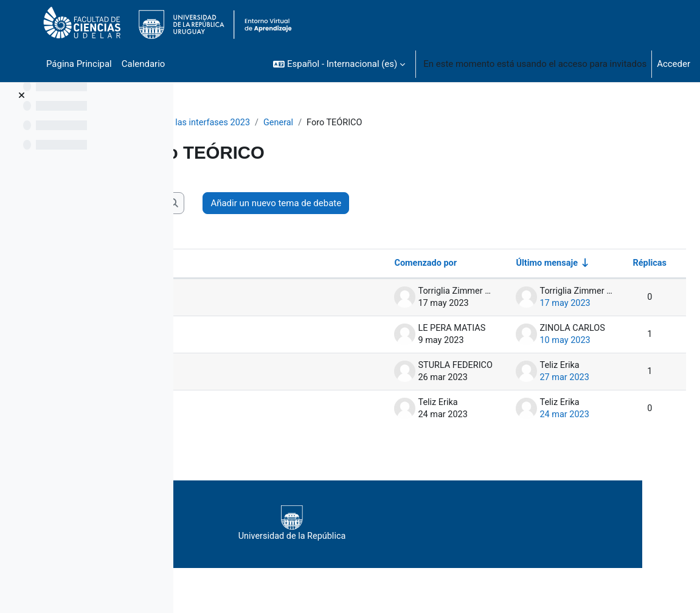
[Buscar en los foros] (280, 203)
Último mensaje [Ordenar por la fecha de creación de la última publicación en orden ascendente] (517, 264)
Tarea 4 (236, 298)
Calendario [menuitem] (144, 64)
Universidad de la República (427, 524)
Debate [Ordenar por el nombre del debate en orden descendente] (226, 264)
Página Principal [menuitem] (79, 64)
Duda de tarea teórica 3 (268, 335)
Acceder (674, 64)
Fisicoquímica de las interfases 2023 (271, 123)
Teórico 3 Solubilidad (264, 372)
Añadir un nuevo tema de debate (459, 203)
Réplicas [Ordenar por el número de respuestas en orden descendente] (620, 264)
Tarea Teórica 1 (252, 409)
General (374, 123)
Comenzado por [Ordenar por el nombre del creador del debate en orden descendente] (396, 264)
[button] (339, 64)
